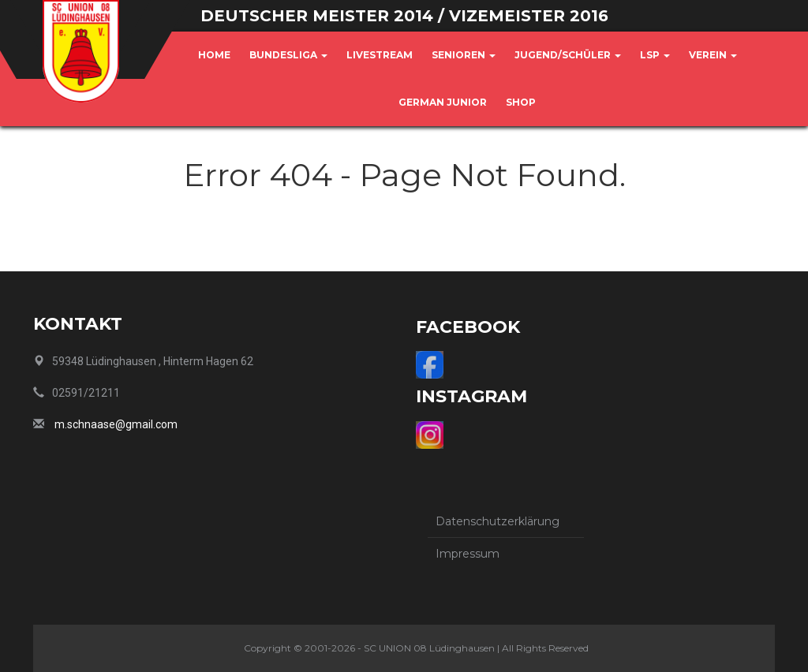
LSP (655, 55)
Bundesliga (288, 55)
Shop (521, 102)
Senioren (464, 55)
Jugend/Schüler (568, 55)
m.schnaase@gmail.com (116, 424)
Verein (713, 55)
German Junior (443, 102)
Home (214, 55)
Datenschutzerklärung (498, 521)
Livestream (380, 55)
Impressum (468, 554)
